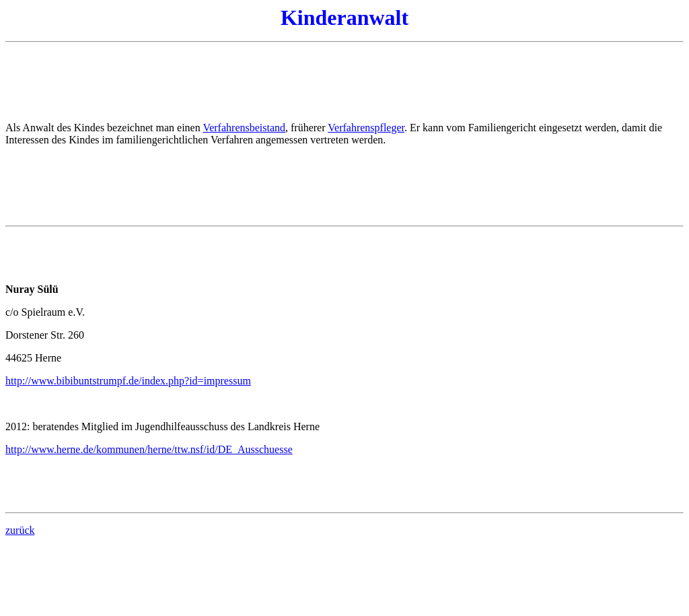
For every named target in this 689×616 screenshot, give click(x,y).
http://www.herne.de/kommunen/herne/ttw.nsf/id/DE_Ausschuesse (149, 449)
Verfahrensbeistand (244, 128)
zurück (20, 530)
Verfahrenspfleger (366, 128)
